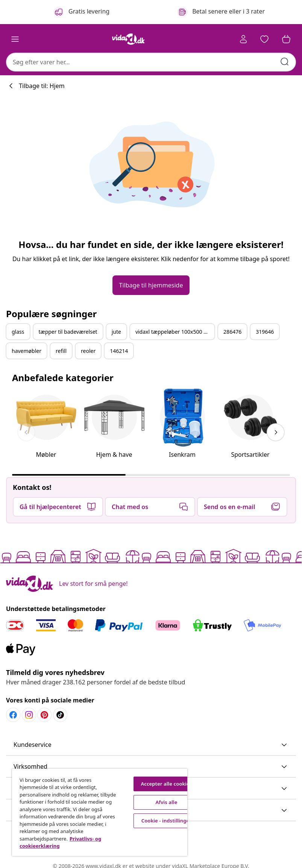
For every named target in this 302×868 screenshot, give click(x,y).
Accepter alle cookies (166, 784)
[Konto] (243, 39)
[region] (100, 812)
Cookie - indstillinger (166, 821)
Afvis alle (166, 802)
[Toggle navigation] (15, 39)
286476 (232, 332)
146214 (119, 351)
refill (61, 351)
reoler (88, 351)
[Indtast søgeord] (285, 62)
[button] (264, 39)
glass (18, 332)
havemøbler (27, 351)
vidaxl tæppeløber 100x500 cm (173, 332)
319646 (265, 332)
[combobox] (151, 62)
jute (116, 332)
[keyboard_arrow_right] (276, 432)
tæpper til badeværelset (68, 332)
